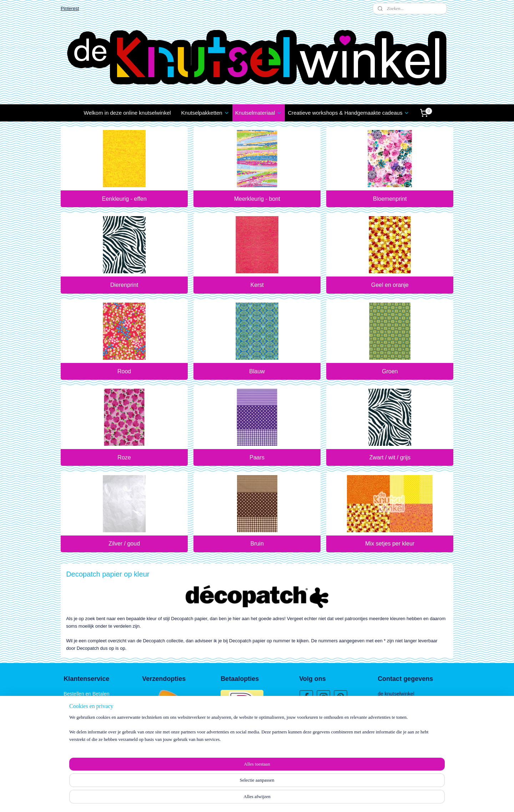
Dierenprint (124, 285)
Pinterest (70, 8)
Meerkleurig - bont (257, 199)
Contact (72, 726)
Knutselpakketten (205, 113)
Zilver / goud (124, 544)
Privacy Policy (79, 718)
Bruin (257, 544)
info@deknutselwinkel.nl (412, 750)
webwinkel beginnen (274, 799)
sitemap (238, 799)
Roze (124, 457)
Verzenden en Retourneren (94, 702)
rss (250, 799)
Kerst (257, 285)
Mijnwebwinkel (329, 799)
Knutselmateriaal (259, 113)
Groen (390, 371)
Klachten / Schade (84, 710)
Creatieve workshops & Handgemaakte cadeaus (349, 113)
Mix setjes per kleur (390, 544)
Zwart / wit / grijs (390, 457)
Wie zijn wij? (313, 716)
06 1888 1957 (399, 758)
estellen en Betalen (88, 694)
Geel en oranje (390, 285)
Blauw (257, 371)
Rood (124, 371)
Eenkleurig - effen (124, 199)
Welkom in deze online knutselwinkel (127, 113)
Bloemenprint (390, 199)
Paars (257, 457)
